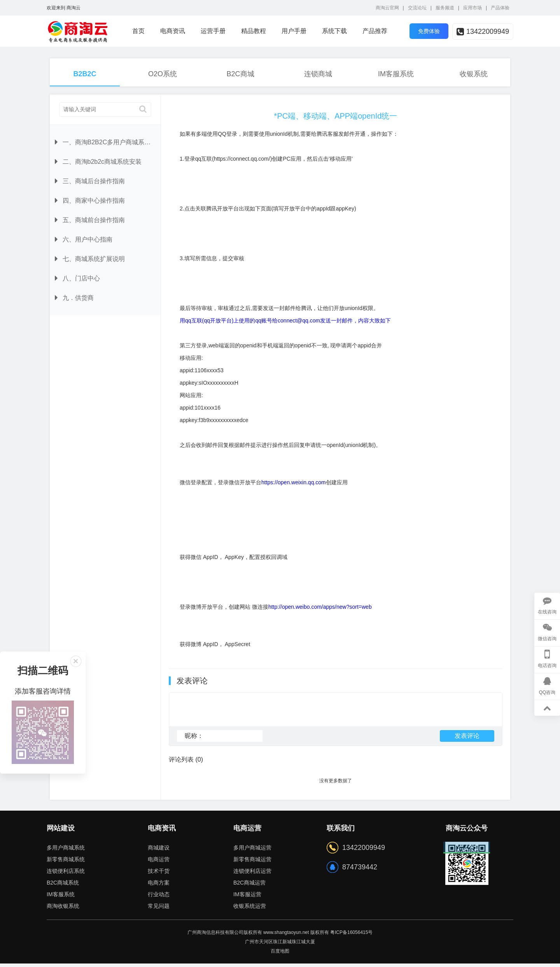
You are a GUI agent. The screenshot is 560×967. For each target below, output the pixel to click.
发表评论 (467, 739)
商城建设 (159, 851)
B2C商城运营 (249, 886)
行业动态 (159, 898)
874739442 (360, 871)
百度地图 (280, 955)
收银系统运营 (250, 909)
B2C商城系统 (63, 886)
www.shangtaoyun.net (286, 936)
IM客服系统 (396, 74)
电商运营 (159, 863)
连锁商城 (318, 74)
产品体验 (500, 8)
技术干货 (159, 874)
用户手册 (294, 31)
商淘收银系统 (63, 909)
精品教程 (254, 31)
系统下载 (334, 31)
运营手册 (213, 31)
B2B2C (85, 74)
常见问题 (159, 909)
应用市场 (472, 8)
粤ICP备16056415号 (351, 936)
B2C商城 (240, 74)
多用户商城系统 (66, 851)
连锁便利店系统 (66, 874)
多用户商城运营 (252, 851)
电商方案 (159, 886)
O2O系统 (163, 74)
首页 (138, 31)
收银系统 (474, 74)
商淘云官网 (387, 8)
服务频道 (445, 8)
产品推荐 (375, 31)
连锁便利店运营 (252, 874)
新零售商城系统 (66, 863)
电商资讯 (173, 31)
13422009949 (483, 32)
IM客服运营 (247, 898)
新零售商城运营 (252, 863)
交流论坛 (417, 8)
